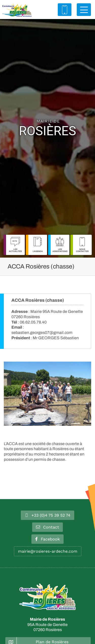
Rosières (48, 129)
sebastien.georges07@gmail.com (42, 333)
